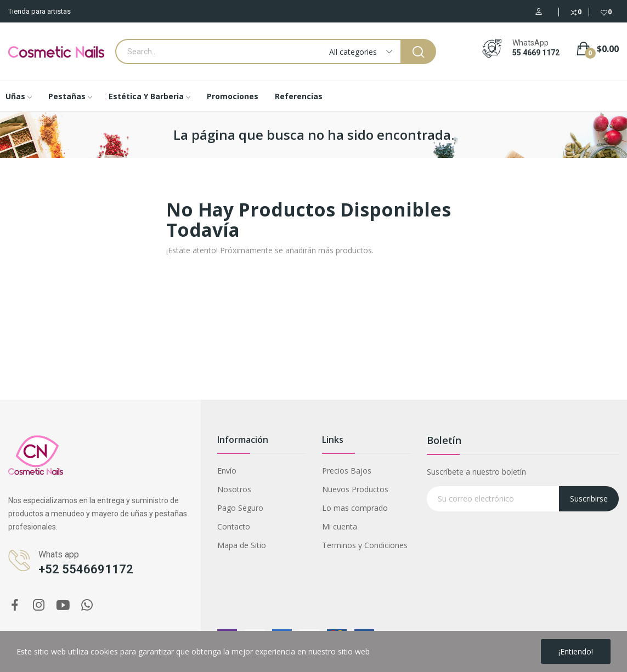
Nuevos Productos (355, 489)
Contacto (234, 526)
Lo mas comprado (355, 508)
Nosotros (234, 489)
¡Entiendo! (576, 651)
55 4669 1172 (536, 53)
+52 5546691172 (86, 569)
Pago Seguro (240, 508)
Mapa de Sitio (242, 545)
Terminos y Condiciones (365, 545)
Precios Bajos (347, 471)
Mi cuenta (340, 526)
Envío (227, 471)
